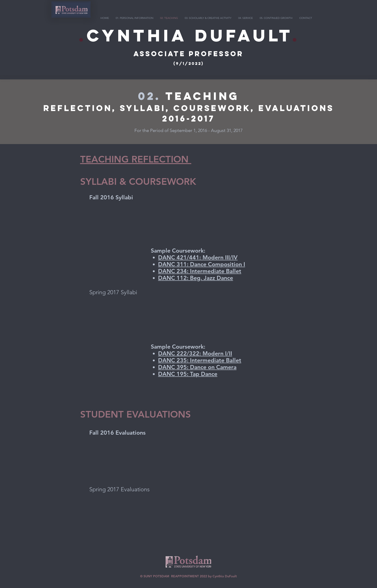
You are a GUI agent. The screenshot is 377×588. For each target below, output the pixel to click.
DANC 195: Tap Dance (188, 374)
